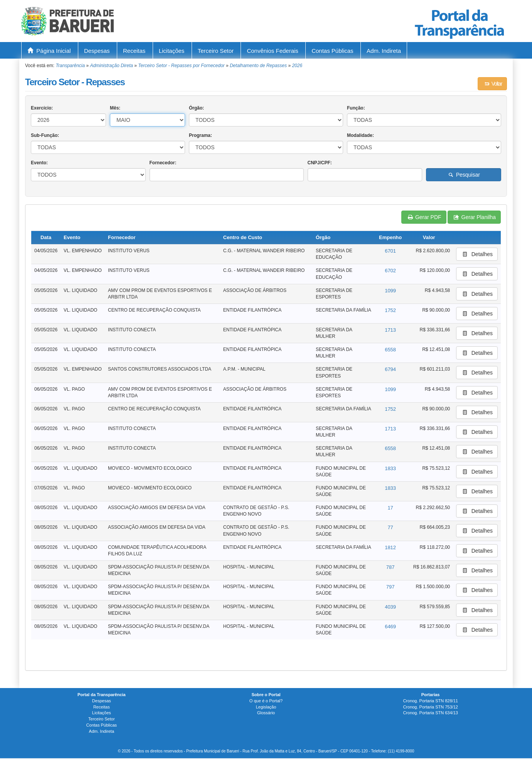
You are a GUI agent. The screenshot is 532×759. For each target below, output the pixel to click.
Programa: (200, 135)
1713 (390, 330)
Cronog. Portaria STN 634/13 (430, 713)
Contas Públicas (332, 51)
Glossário (266, 713)
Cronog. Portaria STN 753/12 (430, 707)
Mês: (115, 108)
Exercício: (42, 108)
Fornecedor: (163, 163)
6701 (390, 251)
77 (390, 527)
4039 (390, 607)
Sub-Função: (45, 135)
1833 (390, 468)
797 (391, 587)
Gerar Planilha (474, 217)
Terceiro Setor (216, 51)
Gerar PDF (424, 217)
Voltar (492, 84)
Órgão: (196, 108)
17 (390, 508)
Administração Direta (112, 66)
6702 (390, 271)
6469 (390, 627)
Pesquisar (464, 175)
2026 (297, 66)
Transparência (70, 66)
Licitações (172, 51)
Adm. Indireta (384, 51)
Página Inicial (49, 51)
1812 (390, 547)
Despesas (97, 51)
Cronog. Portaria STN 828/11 (430, 701)
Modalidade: (360, 135)
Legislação (266, 707)
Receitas (134, 51)
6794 (390, 369)
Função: (356, 108)
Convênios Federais (272, 51)
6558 (390, 350)
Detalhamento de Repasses (258, 66)
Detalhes (477, 254)
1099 (390, 291)
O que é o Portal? (266, 701)
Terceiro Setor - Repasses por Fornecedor (181, 66)
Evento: (39, 163)
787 (391, 567)
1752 (390, 310)
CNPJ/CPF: (320, 163)
